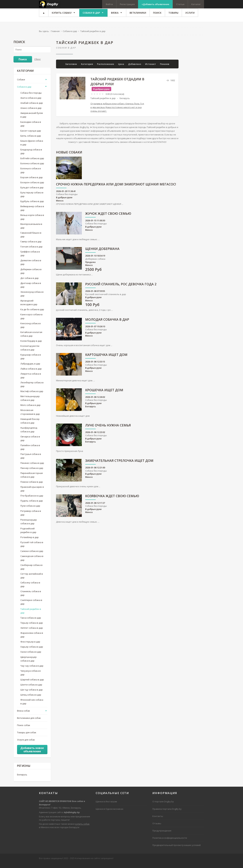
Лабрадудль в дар (30, 368)
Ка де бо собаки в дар (32, 314)
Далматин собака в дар (31, 267)
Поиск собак (24, 730)
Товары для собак (27, 737)
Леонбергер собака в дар (32, 389)
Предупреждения (162, 835)
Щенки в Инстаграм (106, 806)
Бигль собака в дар (31, 141)
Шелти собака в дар (31, 689)
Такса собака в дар (31, 623)
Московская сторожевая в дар (30, 417)
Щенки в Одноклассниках (110, 814)
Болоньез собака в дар (31, 175)
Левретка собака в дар (31, 380)
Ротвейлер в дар (30, 542)
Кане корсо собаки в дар (31, 321)
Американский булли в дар (32, 120)
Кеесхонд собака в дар (31, 330)
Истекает (151, 69)
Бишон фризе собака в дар (32, 148)
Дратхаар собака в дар (31, 290)
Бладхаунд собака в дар (31, 156)
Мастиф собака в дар (32, 396)
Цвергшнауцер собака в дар (29, 664)
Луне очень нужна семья (108, 430)
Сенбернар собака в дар (31, 572)
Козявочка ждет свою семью (112, 501)
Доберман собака (95, 264)
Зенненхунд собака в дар (32, 299)
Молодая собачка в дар (107, 324)
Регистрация (127, 4)
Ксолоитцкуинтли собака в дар (30, 353)
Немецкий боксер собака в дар (30, 426)
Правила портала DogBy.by (167, 814)
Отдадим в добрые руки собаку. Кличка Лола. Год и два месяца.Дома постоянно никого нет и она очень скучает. (117, 112)
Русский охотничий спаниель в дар (106, 299)
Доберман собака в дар (31, 276)
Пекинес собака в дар (32, 468)
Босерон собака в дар (32, 187)
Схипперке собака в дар (31, 607)
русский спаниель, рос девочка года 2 (121, 289)
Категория (87, 69)
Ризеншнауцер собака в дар (29, 526)
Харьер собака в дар (32, 652)
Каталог (196, 4)
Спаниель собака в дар (31, 598)
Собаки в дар (66, 52)
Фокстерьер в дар (30, 647)
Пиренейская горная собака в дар (32, 480)
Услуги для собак (26, 745)
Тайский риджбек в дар (103, 103)
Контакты (158, 821)
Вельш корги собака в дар (32, 222)
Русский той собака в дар (32, 549)
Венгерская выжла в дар (31, 231)
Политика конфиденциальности (170, 843)
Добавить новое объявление (32, 754)
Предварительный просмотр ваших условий (177, 850)
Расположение (106, 69)
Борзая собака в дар (32, 182)
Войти (109, 4)
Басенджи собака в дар (31, 128)
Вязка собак (24, 715)
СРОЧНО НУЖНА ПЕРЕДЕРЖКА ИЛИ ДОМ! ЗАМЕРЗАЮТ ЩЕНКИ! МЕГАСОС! (116, 189)
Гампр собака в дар (31, 246)
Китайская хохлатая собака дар (31, 339)
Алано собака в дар (31, 113)
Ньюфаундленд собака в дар (29, 435)
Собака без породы (67, 199)
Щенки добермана (102, 254)
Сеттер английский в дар (32, 581)
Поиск (23, 64)
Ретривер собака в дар (31, 518)
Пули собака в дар (30, 511)
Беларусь (125, 103)
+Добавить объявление (155, 4)
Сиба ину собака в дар (30, 589)
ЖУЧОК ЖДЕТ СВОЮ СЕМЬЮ (108, 219)
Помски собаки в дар (32, 487)
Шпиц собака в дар (31, 700)
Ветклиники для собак (29, 723)
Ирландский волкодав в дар (29, 307)
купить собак (82, 829)
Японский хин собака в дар (32, 706)
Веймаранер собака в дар (32, 213)
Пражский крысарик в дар (32, 494)
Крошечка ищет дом (104, 395)
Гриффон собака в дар (30, 258)
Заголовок (71, 69)
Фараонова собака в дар (32, 640)
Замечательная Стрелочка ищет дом (119, 466)
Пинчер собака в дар (32, 473)
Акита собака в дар (31, 103)
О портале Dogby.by (163, 806)
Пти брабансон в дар (32, 501)
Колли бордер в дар (31, 346)
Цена (121, 69)
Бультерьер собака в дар (32, 199)
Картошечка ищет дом (106, 360)
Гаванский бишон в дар (31, 239)
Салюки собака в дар (32, 556)
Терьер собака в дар (32, 628)
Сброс (37, 64)
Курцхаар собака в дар (31, 361)
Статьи (180, 4)
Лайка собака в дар (31, 373)
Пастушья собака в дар (31, 461)
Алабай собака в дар (32, 108)
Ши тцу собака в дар (32, 695)
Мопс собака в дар (30, 410)
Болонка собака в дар (32, 168)
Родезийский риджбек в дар (28, 535)
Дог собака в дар (30, 283)
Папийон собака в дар (30, 452)
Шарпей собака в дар (32, 684)
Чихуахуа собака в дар (31, 678)
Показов (165, 69)
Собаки (21, 84)
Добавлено (135, 69)
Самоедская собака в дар (32, 563)
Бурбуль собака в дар (32, 206)
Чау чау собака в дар (32, 670)
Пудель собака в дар (32, 506)
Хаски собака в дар (31, 657)
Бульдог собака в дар (32, 192)
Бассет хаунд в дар (31, 136)
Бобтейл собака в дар (32, 163)
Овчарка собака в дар (30, 443)
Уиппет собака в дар (32, 633)
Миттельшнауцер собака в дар (30, 403)
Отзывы (157, 828)
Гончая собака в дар (31, 251)
